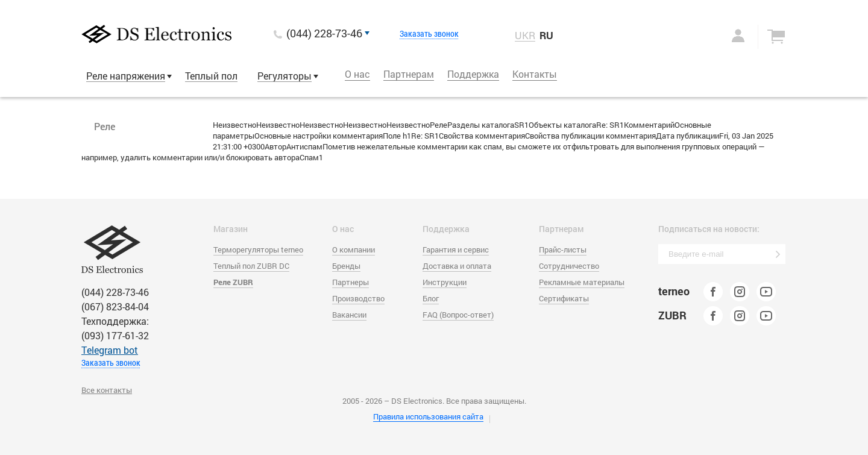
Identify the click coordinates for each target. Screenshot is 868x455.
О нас (357, 74)
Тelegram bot (110, 350)
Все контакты (107, 390)
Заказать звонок (429, 34)
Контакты (535, 74)
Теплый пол (211, 76)
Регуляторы (285, 76)
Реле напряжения (126, 76)
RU (546, 35)
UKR (525, 36)
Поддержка (473, 74)
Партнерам (409, 74)
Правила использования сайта (428, 416)
